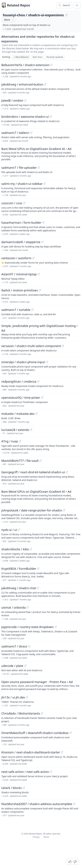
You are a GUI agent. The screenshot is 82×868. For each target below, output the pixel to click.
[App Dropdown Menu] (77, 5)
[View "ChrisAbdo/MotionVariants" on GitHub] (42, 713)
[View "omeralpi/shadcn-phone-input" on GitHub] (47, 362)
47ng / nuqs (10, 441)
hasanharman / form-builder (21, 223)
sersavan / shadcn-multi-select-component (31, 346)
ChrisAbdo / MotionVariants (21, 713)
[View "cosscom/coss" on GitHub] (24, 203)
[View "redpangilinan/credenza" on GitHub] (38, 381)
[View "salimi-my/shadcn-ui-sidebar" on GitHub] (44, 184)
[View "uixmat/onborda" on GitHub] (28, 607)
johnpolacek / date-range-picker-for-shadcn (32, 510)
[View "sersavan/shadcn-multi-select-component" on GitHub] (63, 346)
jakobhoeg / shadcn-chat (19, 588)
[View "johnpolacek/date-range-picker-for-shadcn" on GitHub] (64, 510)
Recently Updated (55, 57)
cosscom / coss (12, 203)
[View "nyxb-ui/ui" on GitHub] (19, 530)
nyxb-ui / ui (9, 530)
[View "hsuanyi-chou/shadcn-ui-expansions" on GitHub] (66, 15)
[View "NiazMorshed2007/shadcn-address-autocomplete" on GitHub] (74, 804)
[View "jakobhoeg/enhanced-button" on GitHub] (45, 84)
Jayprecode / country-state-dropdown (27, 627)
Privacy (36, 837)
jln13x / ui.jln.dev (13, 697)
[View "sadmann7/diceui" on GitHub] (29, 646)
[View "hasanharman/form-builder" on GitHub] (43, 223)
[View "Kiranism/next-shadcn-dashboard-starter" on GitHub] (62, 752)
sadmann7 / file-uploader (19, 168)
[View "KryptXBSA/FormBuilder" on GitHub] (38, 569)
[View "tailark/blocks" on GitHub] (24, 788)
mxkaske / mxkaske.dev (18, 414)
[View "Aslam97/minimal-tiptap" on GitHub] (39, 274)
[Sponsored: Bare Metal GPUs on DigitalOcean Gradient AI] (41, 154)
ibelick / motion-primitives (20, 290)
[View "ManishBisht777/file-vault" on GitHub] (41, 461)
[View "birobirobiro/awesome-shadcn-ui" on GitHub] (51, 117)
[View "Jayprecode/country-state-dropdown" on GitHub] (56, 627)
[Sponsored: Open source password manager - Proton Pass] (41, 685)
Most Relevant (21, 57)
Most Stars (38, 57)
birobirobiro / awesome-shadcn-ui (25, 117)
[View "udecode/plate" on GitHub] (25, 666)
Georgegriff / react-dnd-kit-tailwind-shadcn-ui (33, 472)
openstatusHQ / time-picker (21, 398)
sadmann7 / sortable (16, 310)
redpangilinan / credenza (19, 381)
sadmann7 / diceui (14, 646)
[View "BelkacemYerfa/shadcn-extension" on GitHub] (51, 65)
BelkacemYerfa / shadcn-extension (25, 65)
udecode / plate (12, 666)
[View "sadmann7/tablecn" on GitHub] (31, 133)
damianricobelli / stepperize (21, 242)
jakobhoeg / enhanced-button (22, 84)
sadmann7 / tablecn (15, 133)
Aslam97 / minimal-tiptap (19, 274)
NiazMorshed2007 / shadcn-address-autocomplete (37, 804)
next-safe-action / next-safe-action (25, 772)
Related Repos (19, 5)
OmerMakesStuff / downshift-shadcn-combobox (35, 733)
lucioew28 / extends (15, 430)
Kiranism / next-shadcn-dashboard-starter (31, 752)
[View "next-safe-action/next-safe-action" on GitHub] (51, 772)
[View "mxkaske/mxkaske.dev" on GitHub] (37, 414)
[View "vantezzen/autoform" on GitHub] (33, 258)
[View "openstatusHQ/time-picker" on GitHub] (42, 398)
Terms (46, 837)
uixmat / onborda (14, 607)
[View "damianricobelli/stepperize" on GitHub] (42, 242)
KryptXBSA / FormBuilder (19, 569)
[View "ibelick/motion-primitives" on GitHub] (40, 290)
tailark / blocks (12, 788)
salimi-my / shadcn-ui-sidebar (22, 184)
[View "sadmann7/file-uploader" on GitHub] (39, 168)
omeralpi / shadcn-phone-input (23, 362)
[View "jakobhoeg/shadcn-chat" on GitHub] (38, 588)
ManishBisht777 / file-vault (20, 461)
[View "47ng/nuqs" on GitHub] (20, 441)
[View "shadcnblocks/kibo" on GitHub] (31, 549)
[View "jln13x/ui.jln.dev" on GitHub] (27, 697)
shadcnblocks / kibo (15, 549)
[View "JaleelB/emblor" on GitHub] (25, 100)
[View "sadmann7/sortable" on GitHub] (32, 310)
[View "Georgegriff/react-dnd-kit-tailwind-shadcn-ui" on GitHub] (67, 472)
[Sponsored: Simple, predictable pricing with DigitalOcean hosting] (41, 331)
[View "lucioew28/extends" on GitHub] (31, 430)
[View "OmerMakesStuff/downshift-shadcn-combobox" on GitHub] (71, 733)
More (9, 20)
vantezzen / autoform (16, 258)
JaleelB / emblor (12, 100)
